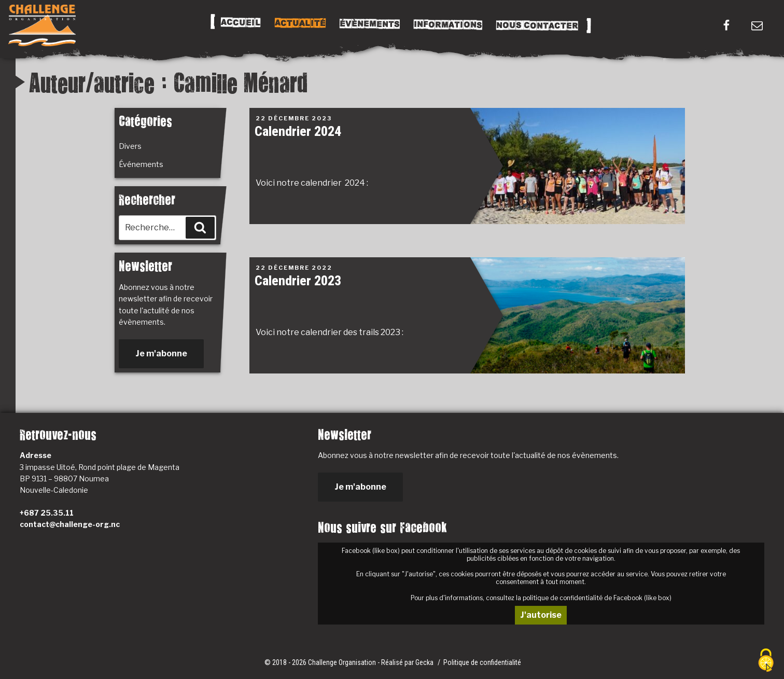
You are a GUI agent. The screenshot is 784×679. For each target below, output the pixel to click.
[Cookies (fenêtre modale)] (766, 661)
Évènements (369, 24)
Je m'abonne (161, 354)
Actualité (300, 23)
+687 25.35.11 (47, 513)
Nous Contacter (537, 26)
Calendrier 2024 (298, 131)
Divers (130, 146)
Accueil (240, 23)
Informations (447, 25)
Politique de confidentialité (482, 662)
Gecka (425, 662)
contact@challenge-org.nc (70, 524)
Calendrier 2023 (298, 281)
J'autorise (541, 615)
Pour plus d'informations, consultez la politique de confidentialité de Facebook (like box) (541, 598)
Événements (141, 164)
